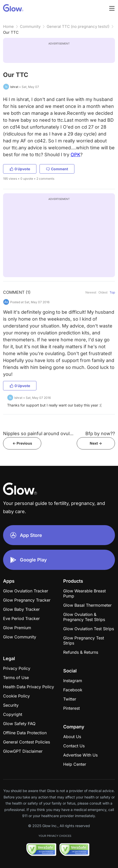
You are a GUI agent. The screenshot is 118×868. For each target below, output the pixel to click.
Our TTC (11, 32)
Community (30, 26)
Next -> (96, 443)
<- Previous (22, 443)
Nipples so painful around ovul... (38, 433)
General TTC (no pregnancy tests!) (78, 26)
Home (8, 26)
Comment (57, 169)
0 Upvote (20, 169)
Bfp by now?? (100, 433)
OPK (75, 155)
